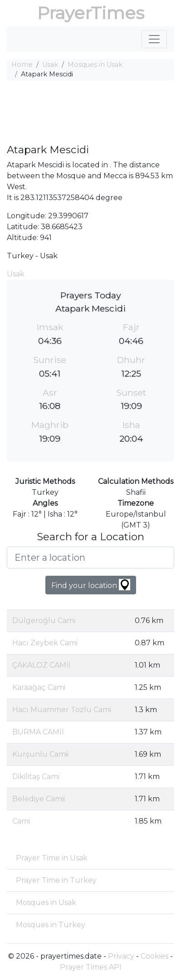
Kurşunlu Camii (40, 754)
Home (22, 65)
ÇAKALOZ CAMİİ (42, 665)
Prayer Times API (91, 967)
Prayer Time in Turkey (56, 880)
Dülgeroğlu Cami (44, 621)
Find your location (91, 585)
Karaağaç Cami (39, 687)
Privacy (121, 956)
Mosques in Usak (95, 65)
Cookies (154, 956)
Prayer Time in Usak (52, 858)
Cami (21, 821)
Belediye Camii (39, 799)
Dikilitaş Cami (36, 776)
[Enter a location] (90, 558)
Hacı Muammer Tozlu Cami (62, 710)
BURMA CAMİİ (38, 732)
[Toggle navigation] (154, 39)
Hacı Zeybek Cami (45, 643)
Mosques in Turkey (51, 925)
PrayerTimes (91, 13)
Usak (50, 65)
